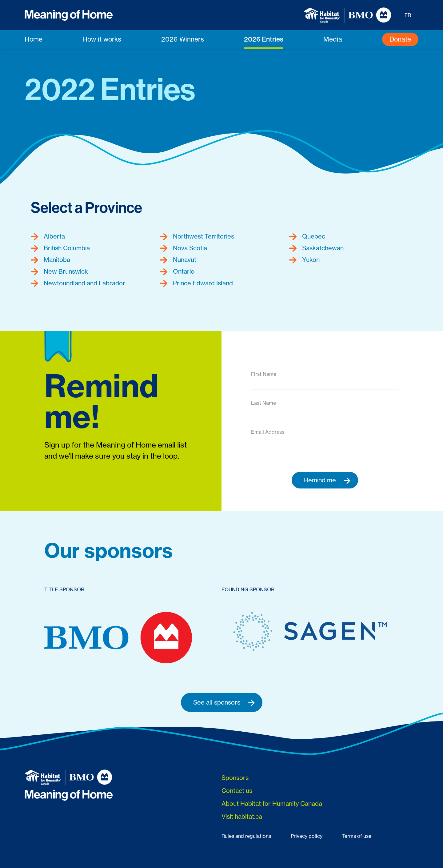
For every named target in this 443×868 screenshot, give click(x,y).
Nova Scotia (184, 248)
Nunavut (178, 260)
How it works (102, 39)
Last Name (263, 403)
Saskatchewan (316, 248)
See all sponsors (224, 702)
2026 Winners (183, 39)
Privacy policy (307, 836)
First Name (264, 374)
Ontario (177, 271)
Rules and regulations (246, 836)
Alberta (48, 236)
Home (34, 39)
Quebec (307, 236)
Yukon (304, 260)
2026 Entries (264, 39)
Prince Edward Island (196, 283)
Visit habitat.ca (242, 816)
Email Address (268, 432)
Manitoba (50, 260)
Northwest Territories (197, 236)
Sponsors (235, 778)
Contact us (237, 791)
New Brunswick (59, 271)
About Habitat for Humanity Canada (272, 804)
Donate (400, 39)
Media (333, 39)
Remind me (327, 480)
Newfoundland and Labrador (78, 283)
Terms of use (357, 836)
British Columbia (60, 248)
